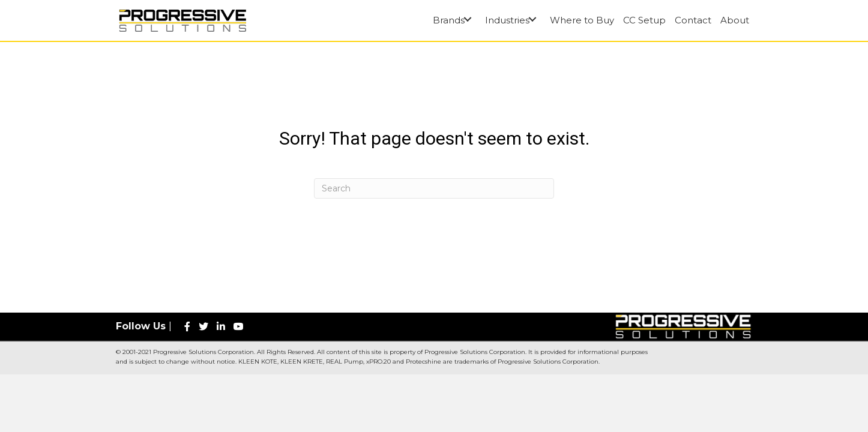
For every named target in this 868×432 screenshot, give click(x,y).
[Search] (434, 188)
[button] (467, 19)
